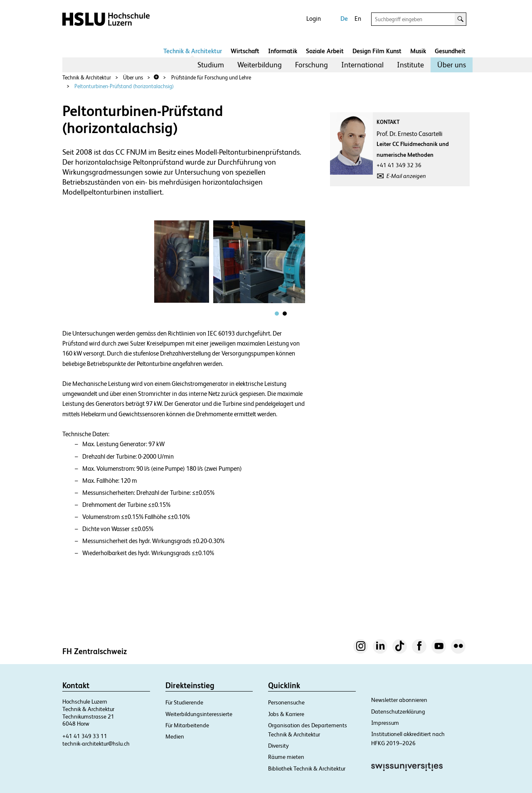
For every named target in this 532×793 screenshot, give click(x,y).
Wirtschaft (245, 51)
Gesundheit (450, 51)
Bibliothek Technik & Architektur (307, 768)
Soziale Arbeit (325, 51)
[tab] (277, 314)
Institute (410, 65)
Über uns (452, 65)
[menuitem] (211, 65)
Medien (175, 736)
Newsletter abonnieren (399, 700)
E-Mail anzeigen (406, 176)
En (358, 19)
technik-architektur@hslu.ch (96, 744)
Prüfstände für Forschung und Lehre (211, 78)
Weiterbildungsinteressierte (199, 714)
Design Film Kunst (377, 51)
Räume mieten (286, 757)
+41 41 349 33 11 (85, 736)
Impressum (385, 723)
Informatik (283, 51)
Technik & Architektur (193, 51)
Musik (418, 51)
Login (314, 19)
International (362, 65)
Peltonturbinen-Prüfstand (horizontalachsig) (124, 86)
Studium (211, 65)
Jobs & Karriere (286, 714)
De (344, 19)
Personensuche (286, 702)
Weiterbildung (260, 65)
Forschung (312, 65)
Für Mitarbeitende (187, 725)
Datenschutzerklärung (398, 711)
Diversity (278, 746)
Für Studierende (184, 702)
